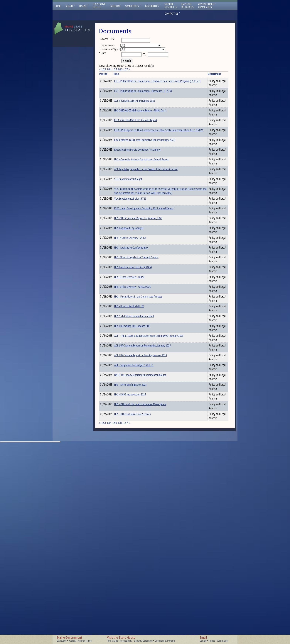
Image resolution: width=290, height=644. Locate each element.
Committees (133, 6)
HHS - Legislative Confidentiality (137, 351)
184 (109, 69)
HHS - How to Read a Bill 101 (135, 434)
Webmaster (223, 641)
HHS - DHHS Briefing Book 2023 (136, 566)
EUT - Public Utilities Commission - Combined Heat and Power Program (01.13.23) (147, 83)
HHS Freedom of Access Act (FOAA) (139, 379)
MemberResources (171, 6)
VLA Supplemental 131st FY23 (136, 282)
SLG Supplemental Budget (134, 254)
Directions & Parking (165, 641)
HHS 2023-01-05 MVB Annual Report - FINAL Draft (146, 152)
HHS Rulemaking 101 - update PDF (138, 462)
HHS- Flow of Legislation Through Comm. (142, 365)
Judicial (72, 641)
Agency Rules (85, 641)
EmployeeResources (188, 6)
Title (122, 74)
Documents (153, 6)
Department (185, 74)
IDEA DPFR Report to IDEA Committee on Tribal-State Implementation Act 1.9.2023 (146, 182)
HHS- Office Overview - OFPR (135, 393)
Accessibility (126, 641)
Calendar (115, 6)
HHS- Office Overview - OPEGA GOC (138, 407)
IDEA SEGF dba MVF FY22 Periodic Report (141, 166)
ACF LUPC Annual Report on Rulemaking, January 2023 (148, 498)
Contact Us (172, 14)
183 (104, 69)
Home (58, 6)
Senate (70, 6)
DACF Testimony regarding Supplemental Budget (146, 547)
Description (200, 74)
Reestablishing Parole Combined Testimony (143, 208)
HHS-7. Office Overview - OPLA (136, 337)
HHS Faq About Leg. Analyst (135, 323)
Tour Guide (113, 641)
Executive (62, 641)
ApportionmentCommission (207, 6)
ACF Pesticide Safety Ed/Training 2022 (140, 126)
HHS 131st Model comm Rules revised (140, 448)
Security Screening (143, 641)
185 (115, 69)
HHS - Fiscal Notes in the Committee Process (144, 420)
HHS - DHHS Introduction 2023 (136, 580)
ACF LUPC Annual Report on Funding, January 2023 (146, 517)
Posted (109, 74)
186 (120, 69)
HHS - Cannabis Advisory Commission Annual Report (147, 221)
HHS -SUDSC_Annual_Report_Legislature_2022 (144, 310)
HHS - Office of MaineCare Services (138, 608)
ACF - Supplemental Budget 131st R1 (140, 532)
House (84, 6)
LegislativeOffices (99, 6)
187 (126, 69)
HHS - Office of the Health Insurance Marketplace (146, 594)
